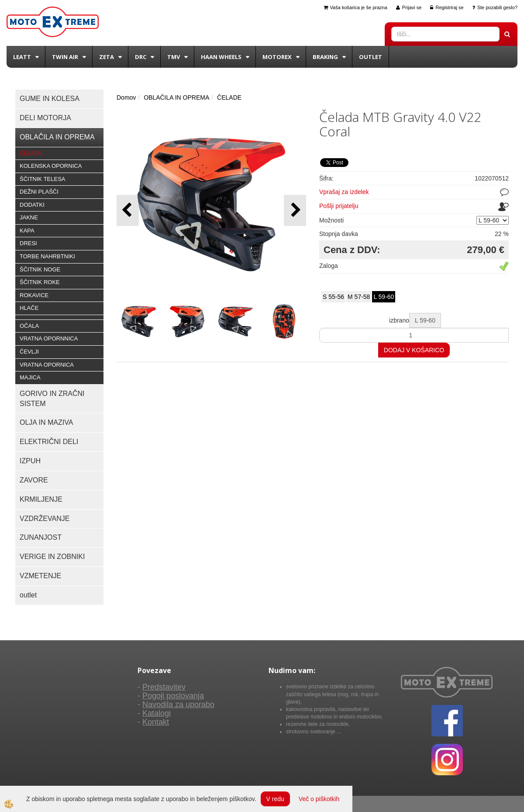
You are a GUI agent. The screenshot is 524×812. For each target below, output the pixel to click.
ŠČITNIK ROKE (40, 282)
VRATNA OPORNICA (47, 365)
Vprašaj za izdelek (344, 192)
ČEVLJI (29, 352)
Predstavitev (164, 687)
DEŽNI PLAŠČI (39, 192)
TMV (174, 57)
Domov (126, 97)
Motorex (277, 57)
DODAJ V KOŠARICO (414, 350)
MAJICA (30, 377)
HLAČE (29, 308)
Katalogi (157, 713)
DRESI (28, 243)
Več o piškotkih (319, 799)
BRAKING (325, 57)
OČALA (29, 326)
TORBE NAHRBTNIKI (47, 256)
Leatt (22, 57)
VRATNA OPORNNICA (49, 338)
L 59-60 (384, 297)
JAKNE (29, 217)
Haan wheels (221, 57)
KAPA (27, 231)
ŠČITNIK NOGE (40, 269)
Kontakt (156, 722)
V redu (275, 799)
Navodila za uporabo (178, 704)
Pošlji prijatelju (339, 206)
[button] (295, 210)
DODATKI (32, 205)
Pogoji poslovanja (173, 696)
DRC (141, 57)
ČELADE (31, 153)
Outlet (371, 57)
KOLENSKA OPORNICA (51, 166)
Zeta (107, 57)
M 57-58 (359, 297)
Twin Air (65, 57)
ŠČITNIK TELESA (43, 179)
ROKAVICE (34, 295)
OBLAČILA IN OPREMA (176, 97)
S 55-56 (333, 297)
